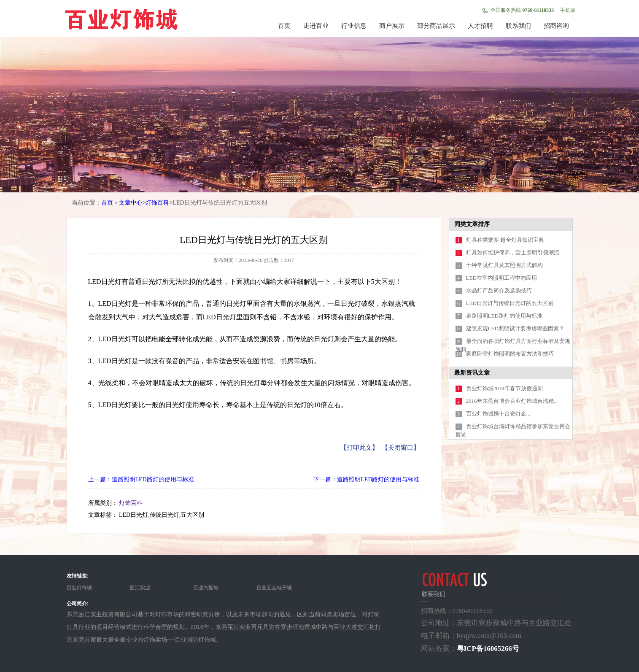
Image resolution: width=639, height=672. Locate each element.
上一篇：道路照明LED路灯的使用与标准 (141, 479)
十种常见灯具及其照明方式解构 (504, 265)
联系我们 (518, 26)
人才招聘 (480, 26)
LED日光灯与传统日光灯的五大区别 (510, 303)
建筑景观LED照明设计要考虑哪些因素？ (515, 328)
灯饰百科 (157, 203)
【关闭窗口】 (401, 448)
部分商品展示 (436, 26)
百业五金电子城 (274, 588)
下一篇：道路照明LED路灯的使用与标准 (366, 479)
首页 (284, 26)
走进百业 (316, 26)
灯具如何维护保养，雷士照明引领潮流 (513, 252)
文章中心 (131, 203)
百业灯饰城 (79, 588)
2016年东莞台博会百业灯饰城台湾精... (512, 401)
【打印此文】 (359, 448)
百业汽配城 (206, 588)
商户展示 (392, 26)
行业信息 (354, 26)
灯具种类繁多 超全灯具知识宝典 (505, 240)
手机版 (568, 10)
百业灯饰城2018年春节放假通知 (504, 388)
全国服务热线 (522, 10)
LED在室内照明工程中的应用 (501, 278)
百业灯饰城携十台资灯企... (498, 414)
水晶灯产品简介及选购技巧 (499, 290)
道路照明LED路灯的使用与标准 (504, 316)
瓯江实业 (140, 588)
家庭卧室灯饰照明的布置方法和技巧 (510, 354)
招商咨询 (556, 26)
